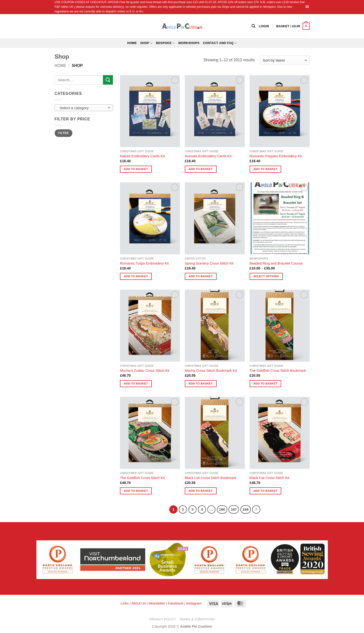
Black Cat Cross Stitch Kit (270, 478)
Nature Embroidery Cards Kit (142, 156)
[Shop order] (284, 60)
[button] (293, 26)
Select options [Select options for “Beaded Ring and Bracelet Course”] (266, 276)
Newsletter (157, 603)
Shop (146, 43)
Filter (63, 133)
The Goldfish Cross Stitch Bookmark (278, 371)
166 (222, 509)
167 (234, 509)
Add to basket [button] (136, 169)
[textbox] (82, 108)
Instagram (194, 603)
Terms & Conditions (197, 619)
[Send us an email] (307, 7)
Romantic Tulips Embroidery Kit (144, 263)
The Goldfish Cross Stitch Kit (142, 478)
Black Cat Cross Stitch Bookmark (211, 478)
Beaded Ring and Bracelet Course (276, 263)
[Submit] (108, 80)
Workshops (189, 43)
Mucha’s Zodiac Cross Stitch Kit (145, 371)
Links (125, 603)
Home (132, 43)
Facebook (176, 603)
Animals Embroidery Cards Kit (208, 156)
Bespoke (165, 43)
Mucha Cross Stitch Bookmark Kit (211, 371)
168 (246, 509)
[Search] (253, 26)
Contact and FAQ (220, 43)
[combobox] (84, 108)
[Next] (256, 509)
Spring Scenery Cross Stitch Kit (209, 263)
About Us (139, 603)
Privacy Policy (163, 619)
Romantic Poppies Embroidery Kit (276, 156)
